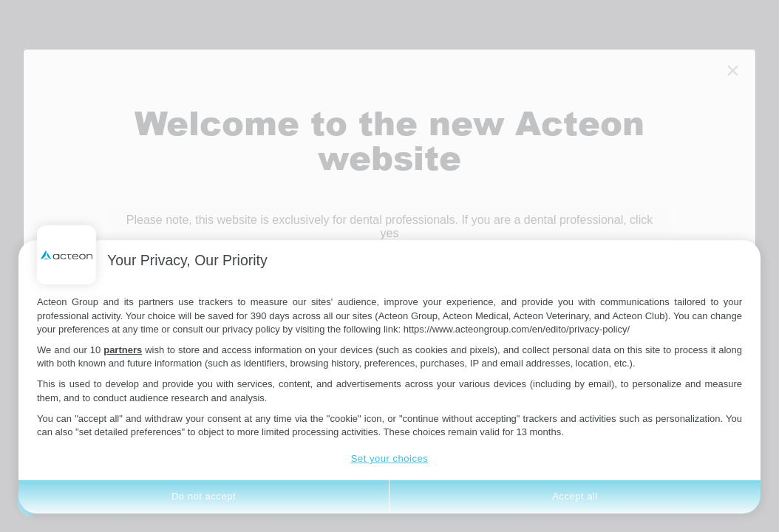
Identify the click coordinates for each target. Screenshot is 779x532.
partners (123, 350)
